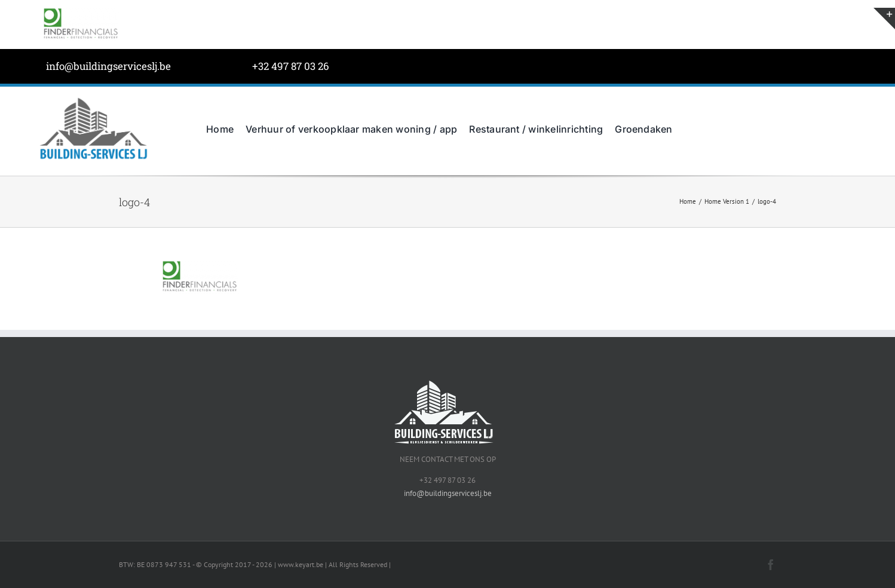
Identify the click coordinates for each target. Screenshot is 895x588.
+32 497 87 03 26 (291, 66)
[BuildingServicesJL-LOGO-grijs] (93, 99)
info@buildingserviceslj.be (108, 66)
